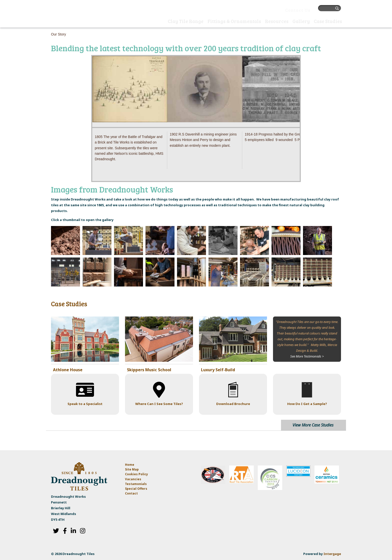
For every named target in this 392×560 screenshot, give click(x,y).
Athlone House (68, 370)
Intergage (332, 554)
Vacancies (133, 479)
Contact (131, 493)
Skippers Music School (149, 370)
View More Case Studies (313, 425)
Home (161, 22)
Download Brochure (233, 404)
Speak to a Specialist (85, 404)
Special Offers (136, 489)
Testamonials (136, 484)
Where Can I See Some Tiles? (159, 404)
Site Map (132, 469)
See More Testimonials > (307, 356)
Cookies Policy (136, 474)
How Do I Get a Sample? (307, 404)
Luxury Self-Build (218, 370)
